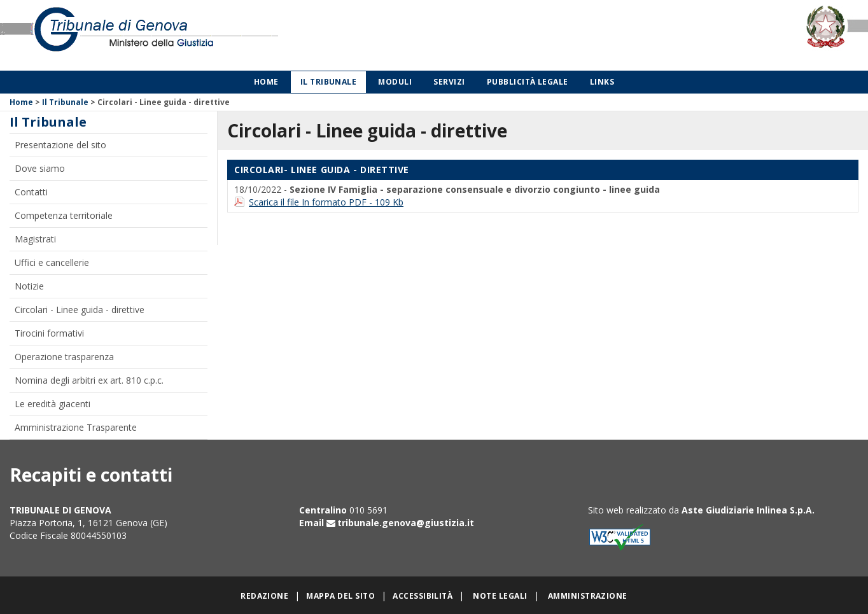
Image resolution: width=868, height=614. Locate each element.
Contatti (31, 192)
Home (266, 82)
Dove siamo (40, 168)
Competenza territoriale (64, 215)
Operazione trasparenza (64, 357)
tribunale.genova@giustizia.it (406, 523)
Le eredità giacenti (52, 404)
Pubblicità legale (528, 82)
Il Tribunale (329, 82)
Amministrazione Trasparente (76, 427)
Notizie (29, 286)
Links (602, 82)
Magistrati (35, 239)
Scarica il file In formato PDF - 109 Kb (326, 202)
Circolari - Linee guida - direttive (80, 310)
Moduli (395, 82)
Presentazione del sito (60, 145)
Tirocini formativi (49, 333)
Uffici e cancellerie (52, 262)
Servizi (449, 82)
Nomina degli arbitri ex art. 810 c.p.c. (89, 380)
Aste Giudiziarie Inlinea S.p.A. (748, 510)
